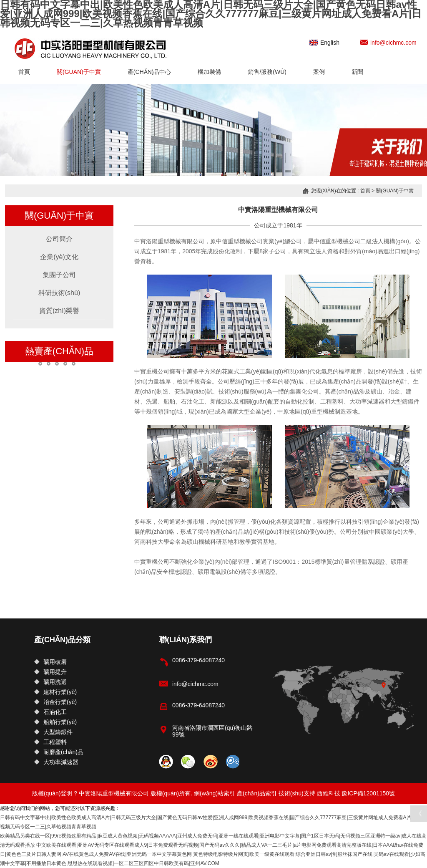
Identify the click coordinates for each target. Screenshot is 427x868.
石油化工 (50, 712)
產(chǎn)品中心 (149, 72)
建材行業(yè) (55, 692)
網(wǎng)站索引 (215, 793)
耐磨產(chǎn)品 (59, 752)
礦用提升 (50, 672)
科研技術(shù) (59, 293)
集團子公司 (59, 275)
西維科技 (329, 793)
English (324, 43)
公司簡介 (59, 239)
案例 (319, 72)
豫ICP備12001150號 (368, 793)
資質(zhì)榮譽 (59, 311)
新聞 (357, 72)
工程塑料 (50, 742)
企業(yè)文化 (59, 257)
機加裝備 (209, 72)
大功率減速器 (56, 762)
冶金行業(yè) (55, 702)
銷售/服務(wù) (267, 72)
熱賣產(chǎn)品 (59, 351)
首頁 (24, 72)
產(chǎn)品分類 (62, 640)
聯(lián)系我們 (186, 640)
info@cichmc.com (388, 43)
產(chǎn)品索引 (257, 793)
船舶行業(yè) (55, 722)
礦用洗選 (50, 682)
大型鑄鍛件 (53, 732)
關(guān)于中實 (79, 72)
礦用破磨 (50, 662)
